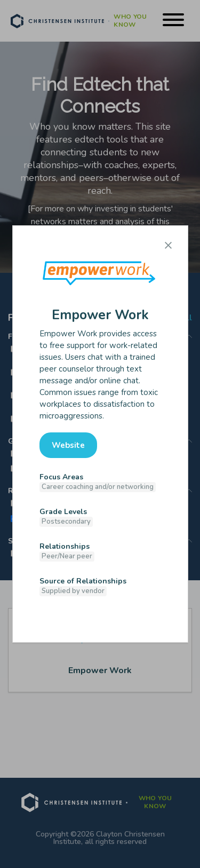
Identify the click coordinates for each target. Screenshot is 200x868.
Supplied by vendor (73, 591)
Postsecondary (66, 522)
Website (68, 445)
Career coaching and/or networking (98, 487)
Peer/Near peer (67, 556)
